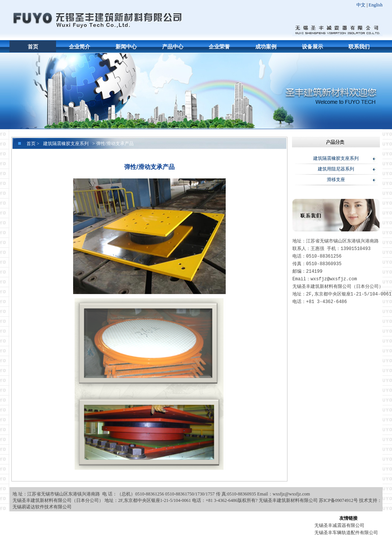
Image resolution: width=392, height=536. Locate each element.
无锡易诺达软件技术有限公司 (42, 507)
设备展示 (312, 47)
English (376, 5)
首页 (33, 47)
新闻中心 (126, 47)
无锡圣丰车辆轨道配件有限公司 (346, 533)
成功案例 (266, 47)
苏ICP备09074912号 (338, 500)
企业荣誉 (219, 47)
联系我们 (359, 47)
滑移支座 (336, 180)
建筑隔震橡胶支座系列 (66, 144)
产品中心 (173, 47)
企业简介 (80, 47)
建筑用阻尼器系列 (336, 169)
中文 (361, 5)
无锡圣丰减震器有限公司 (339, 525)
